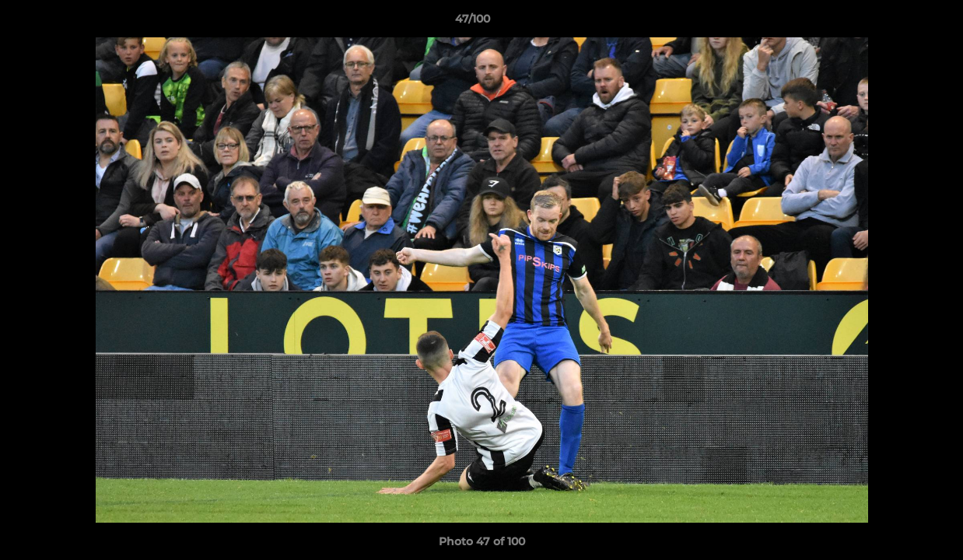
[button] (898, 23)
